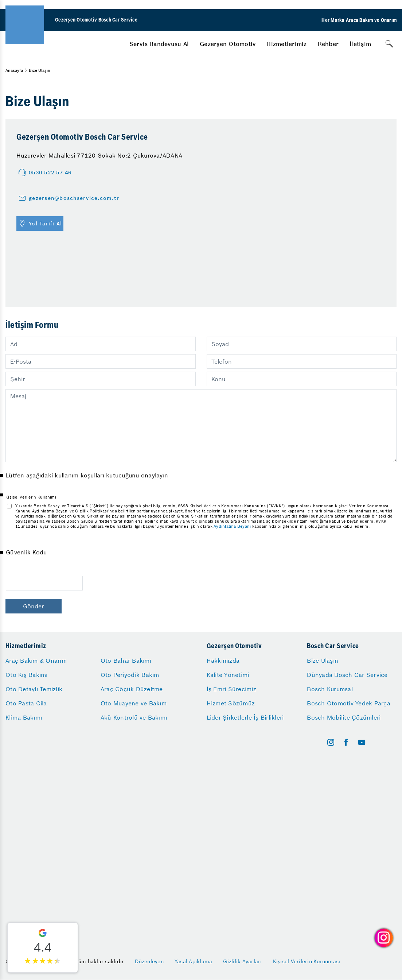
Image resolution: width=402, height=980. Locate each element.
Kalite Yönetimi (228, 675)
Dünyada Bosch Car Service (347, 675)
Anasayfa (14, 70)
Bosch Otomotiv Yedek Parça (349, 703)
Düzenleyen (149, 961)
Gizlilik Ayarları (242, 961)
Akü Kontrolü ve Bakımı (134, 717)
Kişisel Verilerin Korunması (307, 961)
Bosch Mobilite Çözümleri (344, 717)
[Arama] (389, 44)
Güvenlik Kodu (26, 552)
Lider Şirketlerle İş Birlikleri (245, 717)
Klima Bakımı (24, 717)
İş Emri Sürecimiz (231, 689)
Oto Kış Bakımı (27, 675)
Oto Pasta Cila (26, 703)
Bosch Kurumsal (330, 689)
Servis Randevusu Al (159, 44)
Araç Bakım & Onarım (36, 661)
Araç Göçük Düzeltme (132, 689)
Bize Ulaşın (323, 661)
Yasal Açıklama (194, 961)
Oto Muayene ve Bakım (134, 703)
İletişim (360, 44)
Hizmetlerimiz (286, 44)
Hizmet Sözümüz (231, 703)
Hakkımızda (223, 661)
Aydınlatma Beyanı (232, 526)
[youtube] (362, 742)
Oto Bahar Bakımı (126, 661)
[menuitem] (159, 44)
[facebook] (346, 742)
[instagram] (331, 742)
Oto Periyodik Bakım (130, 675)
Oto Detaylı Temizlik (34, 689)
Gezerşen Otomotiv (228, 44)
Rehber (328, 44)
